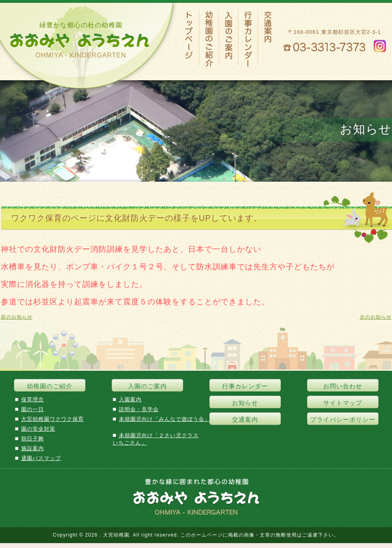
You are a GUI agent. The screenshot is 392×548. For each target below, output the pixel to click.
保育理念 (33, 399)
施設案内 (33, 448)
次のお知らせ (376, 317)
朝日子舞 (33, 439)
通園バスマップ (41, 458)
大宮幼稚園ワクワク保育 (53, 419)
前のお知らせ (17, 317)
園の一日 (33, 409)
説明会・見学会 (139, 409)
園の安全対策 (38, 429)
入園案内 (130, 399)
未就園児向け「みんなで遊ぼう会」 (164, 419)
